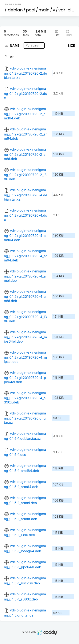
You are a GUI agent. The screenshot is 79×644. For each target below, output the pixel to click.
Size (71, 46)
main (44, 10)
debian (15, 10)
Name (15, 45)
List (57, 33)
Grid (69, 33)
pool (31, 10)
